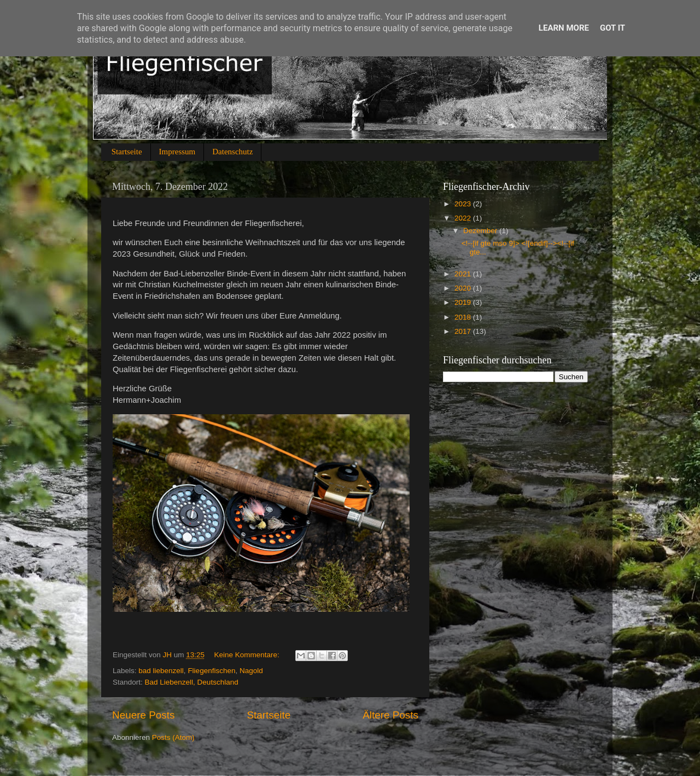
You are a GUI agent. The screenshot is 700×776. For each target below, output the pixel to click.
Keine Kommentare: (247, 655)
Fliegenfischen (211, 671)
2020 (464, 288)
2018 (464, 317)
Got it (612, 28)
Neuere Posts (143, 715)
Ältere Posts (390, 715)
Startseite (127, 152)
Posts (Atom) (173, 737)
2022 (464, 218)
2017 (464, 331)
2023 (464, 204)
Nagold (251, 671)
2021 (464, 274)
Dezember (481, 231)
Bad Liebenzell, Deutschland (192, 682)
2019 (464, 302)
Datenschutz (232, 152)
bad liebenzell (161, 671)
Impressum (177, 152)
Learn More (564, 28)
